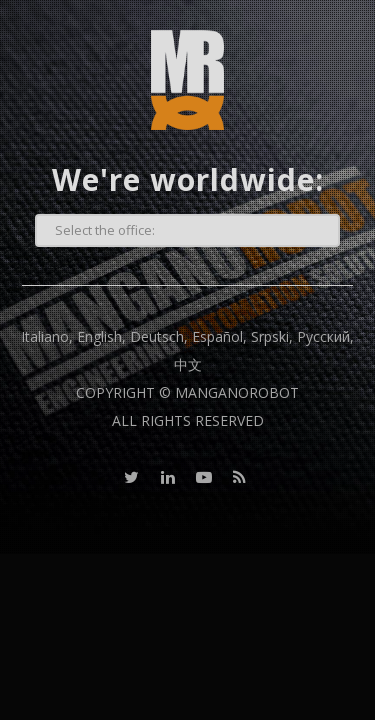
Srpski (270, 336)
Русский (323, 336)
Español (217, 336)
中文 (188, 364)
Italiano (45, 336)
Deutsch (157, 336)
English (99, 336)
